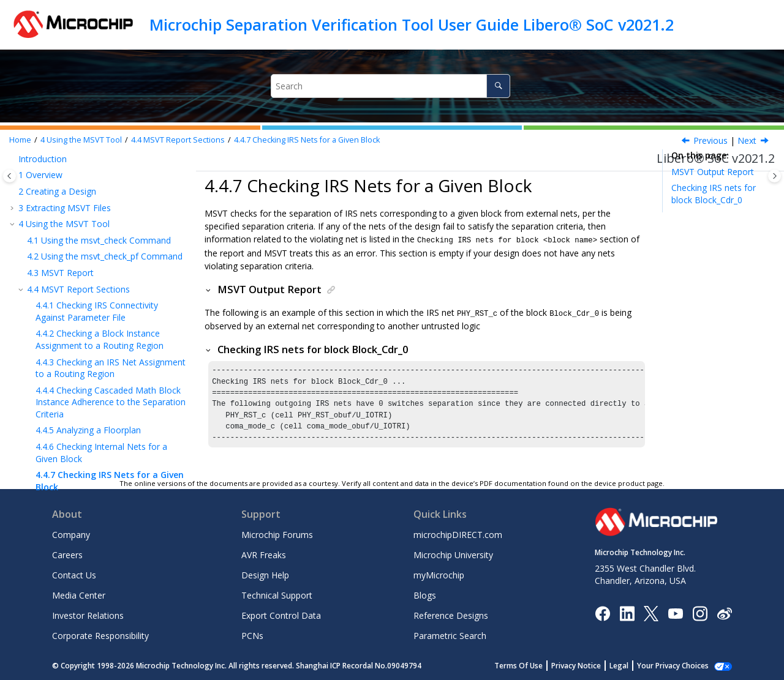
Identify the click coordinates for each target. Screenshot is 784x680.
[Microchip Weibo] (724, 613)
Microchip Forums (277, 535)
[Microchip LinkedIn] (627, 612)
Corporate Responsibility (100, 636)
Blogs (425, 595)
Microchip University (453, 555)
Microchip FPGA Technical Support (90, 396)
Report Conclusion (58, 347)
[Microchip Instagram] (700, 612)
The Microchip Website (64, 412)
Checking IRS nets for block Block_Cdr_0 (714, 194)
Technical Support (277, 595)
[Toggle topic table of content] (775, 176)
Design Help (265, 575)
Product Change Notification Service (90, 429)
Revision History (54, 380)
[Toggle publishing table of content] (9, 176)
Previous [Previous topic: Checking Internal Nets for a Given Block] (710, 140)
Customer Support (55, 445)
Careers (67, 555)
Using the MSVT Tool (81, 140)
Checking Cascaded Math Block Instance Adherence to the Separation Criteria (111, 218)
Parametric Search (450, 636)
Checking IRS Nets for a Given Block (307, 140)
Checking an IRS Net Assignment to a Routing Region (111, 184)
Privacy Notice (590, 666)
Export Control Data (281, 615)
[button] (31, 178)
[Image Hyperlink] (675, 613)
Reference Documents (67, 363)
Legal (632, 666)
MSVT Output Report (713, 172)
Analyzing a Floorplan (88, 246)
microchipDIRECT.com (458, 535)
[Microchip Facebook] (602, 612)
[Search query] (390, 86)
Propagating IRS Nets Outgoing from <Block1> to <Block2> (108, 325)
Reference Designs (451, 615)
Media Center (79, 595)
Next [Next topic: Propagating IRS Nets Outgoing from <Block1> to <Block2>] (747, 140)
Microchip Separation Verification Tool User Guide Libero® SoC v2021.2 (412, 24)
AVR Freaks (264, 555)
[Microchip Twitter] (651, 612)
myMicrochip (439, 575)
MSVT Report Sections (178, 140)
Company (71, 535)
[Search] (498, 86)
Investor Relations (88, 615)
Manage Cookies (680, 666)
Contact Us (74, 575)
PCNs (252, 636)
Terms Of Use (532, 666)
